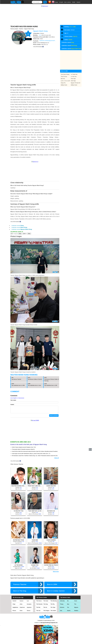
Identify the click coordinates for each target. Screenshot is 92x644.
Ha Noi (51, 487)
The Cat (38, 609)
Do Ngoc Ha (51, 509)
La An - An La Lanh (65, 81)
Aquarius (29, 606)
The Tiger (53, 606)
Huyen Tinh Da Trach (51, 564)
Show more (56, 570)
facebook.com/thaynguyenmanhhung (48, 41)
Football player (19, 565)
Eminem (62, 606)
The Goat (46, 599)
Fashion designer (19, 540)
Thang (62, 603)
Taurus (29, 609)
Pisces (14, 609)
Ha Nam (35, 487)
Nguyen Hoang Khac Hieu (19, 484)
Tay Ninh (19, 542)
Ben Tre (19, 487)
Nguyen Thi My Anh (76, 83)
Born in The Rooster (35, 542)
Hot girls (61, 2)
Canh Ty (75, 36)
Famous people (14, 29)
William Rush (64, 85)
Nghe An (19, 567)
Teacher (21, 29)
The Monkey (54, 599)
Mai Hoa (63, 79)
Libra (21, 603)
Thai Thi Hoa (64, 76)
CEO (35, 565)
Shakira (76, 609)
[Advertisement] (35, 429)
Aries (21, 609)
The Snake (53, 609)
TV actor (51, 540)
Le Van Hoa (74, 76)
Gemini (70, 40)
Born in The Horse (35, 513)
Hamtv (69, 609)
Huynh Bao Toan (19, 539)
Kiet (61, 609)
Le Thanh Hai (74, 74)
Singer (57, 2)
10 (70, 27)
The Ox (45, 606)
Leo (28, 599)
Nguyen (76, 606)
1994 (74, 27)
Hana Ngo (73, 79)
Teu (68, 606)
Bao (68, 603)
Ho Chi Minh (35, 567)
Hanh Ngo (73, 81)
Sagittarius (15, 606)
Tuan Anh (35, 539)
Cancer (22, 599)
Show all (57, 456)
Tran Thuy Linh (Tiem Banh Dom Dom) (35, 484)
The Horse (39, 599)
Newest (78, 2)
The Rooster (39, 603)
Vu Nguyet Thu (19, 509)
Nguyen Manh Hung (29, 29)
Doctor (35, 540)
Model (74, 2)
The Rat (38, 606)
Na (68, 599)
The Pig (52, 603)
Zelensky (62, 599)
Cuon (76, 599)
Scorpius (29, 603)
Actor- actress (67, 2)
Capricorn (22, 606)
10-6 (40, 35)
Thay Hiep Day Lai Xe (35, 509)
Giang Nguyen (51, 484)
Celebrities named (18, 226)
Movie (51, 565)
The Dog (46, 603)
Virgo (14, 603)
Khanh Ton (35, 564)
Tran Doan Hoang (65, 74)
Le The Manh (19, 564)
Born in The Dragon (51, 542)
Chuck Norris (51, 539)
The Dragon (46, 609)
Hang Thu (63, 83)
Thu (75, 603)
